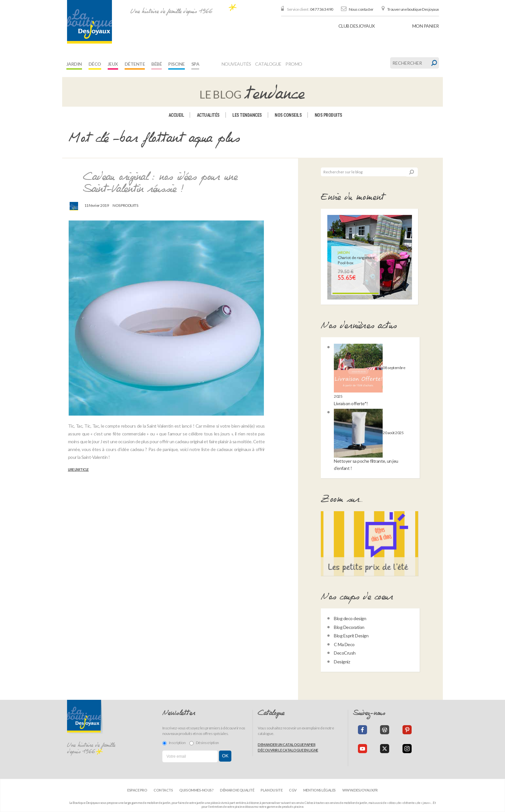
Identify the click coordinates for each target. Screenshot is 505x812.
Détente (135, 64)
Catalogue (268, 64)
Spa (195, 64)
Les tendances (247, 115)
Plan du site (272, 790)
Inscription (174, 743)
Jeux (113, 64)
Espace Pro (137, 790)
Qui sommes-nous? (196, 790)
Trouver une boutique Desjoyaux (413, 9)
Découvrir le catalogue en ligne (288, 750)
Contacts (163, 790)
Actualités (208, 115)
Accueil (176, 115)
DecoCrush (345, 653)
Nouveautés (236, 64)
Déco (95, 64)
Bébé (157, 64)
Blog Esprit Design (351, 636)
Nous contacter (361, 9)
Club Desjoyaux (357, 26)
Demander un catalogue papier (287, 745)
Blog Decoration (349, 627)
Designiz (342, 662)
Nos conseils (288, 115)
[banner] (89, 22)
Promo (294, 64)
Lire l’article (78, 470)
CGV (293, 790)
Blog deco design (350, 618)
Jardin (74, 64)
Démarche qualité (237, 790)
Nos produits (328, 115)
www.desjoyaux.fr (360, 790)
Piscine (177, 64)
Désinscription (204, 743)
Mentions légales (320, 790)
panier (426, 26)
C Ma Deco (344, 644)
